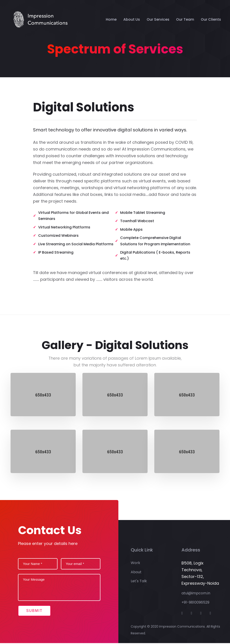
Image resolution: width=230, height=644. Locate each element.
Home (111, 19)
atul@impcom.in (196, 594)
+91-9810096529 (195, 603)
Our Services (158, 19)
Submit (35, 611)
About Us (132, 19)
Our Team (185, 19)
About (136, 573)
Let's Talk (139, 582)
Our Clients (211, 19)
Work (135, 564)
